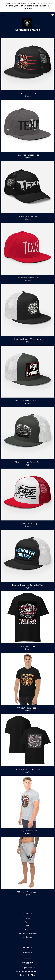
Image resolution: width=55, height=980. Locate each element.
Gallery (28, 930)
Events (27, 926)
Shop (27, 918)
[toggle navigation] (3, 15)
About (28, 922)
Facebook (28, 952)
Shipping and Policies (28, 933)
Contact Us (27, 937)
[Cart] (52, 15)
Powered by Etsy (28, 975)
